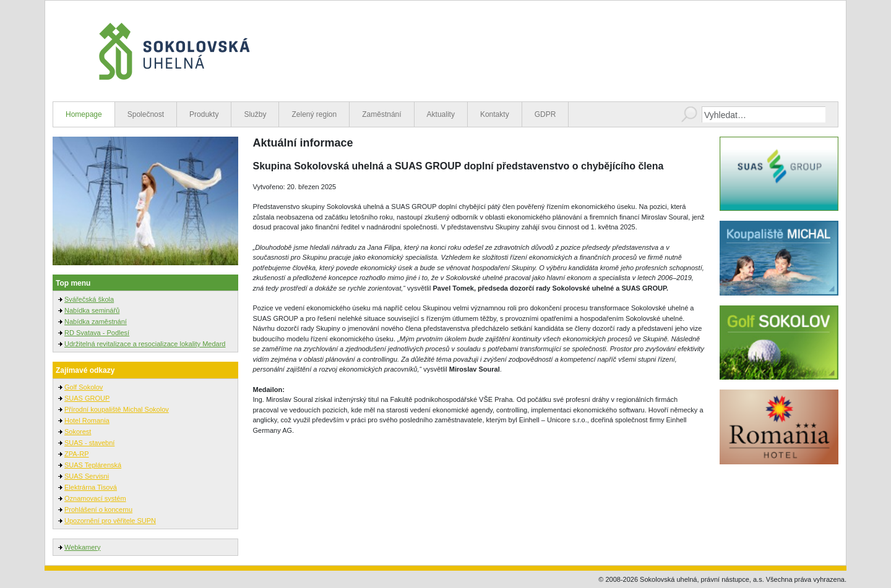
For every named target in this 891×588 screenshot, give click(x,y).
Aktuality (441, 114)
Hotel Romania (87, 420)
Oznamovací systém (95, 498)
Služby (255, 114)
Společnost (146, 114)
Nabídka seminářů (92, 310)
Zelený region (314, 114)
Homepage (84, 114)
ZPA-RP (77, 454)
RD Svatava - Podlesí (97, 333)
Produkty (204, 114)
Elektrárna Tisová (91, 487)
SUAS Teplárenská (93, 465)
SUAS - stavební (89, 443)
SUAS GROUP (87, 398)
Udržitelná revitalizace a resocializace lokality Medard (145, 344)
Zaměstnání (381, 114)
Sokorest (78, 432)
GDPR (545, 114)
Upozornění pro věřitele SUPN (110, 521)
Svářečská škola (89, 299)
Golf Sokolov (84, 387)
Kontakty (495, 114)
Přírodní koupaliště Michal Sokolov (117, 409)
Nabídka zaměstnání (96, 322)
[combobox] (764, 114)
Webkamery (82, 547)
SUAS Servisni (87, 476)
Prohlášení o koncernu (98, 509)
